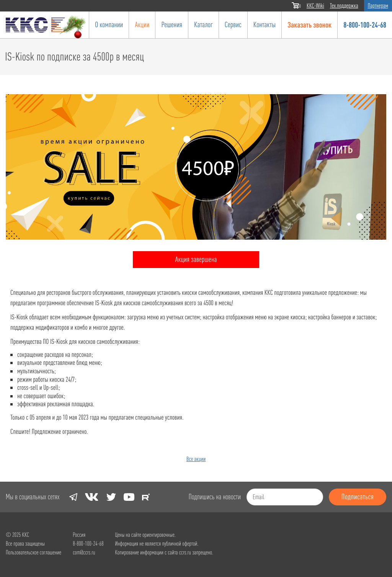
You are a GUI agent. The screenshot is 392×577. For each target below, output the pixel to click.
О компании (109, 25)
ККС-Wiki (315, 6)
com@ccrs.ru (84, 552)
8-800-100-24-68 (365, 25)
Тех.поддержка (344, 6)
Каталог (203, 25)
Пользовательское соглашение (33, 552)
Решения (172, 25)
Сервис (233, 25)
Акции (142, 25)
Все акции (196, 459)
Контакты (265, 25)
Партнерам (378, 6)
